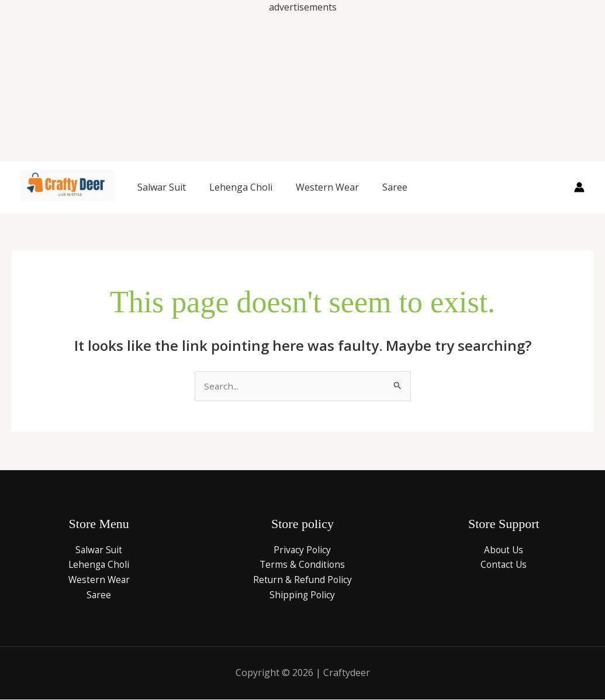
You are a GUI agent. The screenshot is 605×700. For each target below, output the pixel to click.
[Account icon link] (579, 187)
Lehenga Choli (241, 187)
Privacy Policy (302, 550)
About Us (504, 550)
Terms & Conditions (302, 565)
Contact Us (504, 565)
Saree (395, 187)
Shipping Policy (302, 595)
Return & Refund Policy (302, 580)
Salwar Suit (162, 187)
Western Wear (327, 187)
